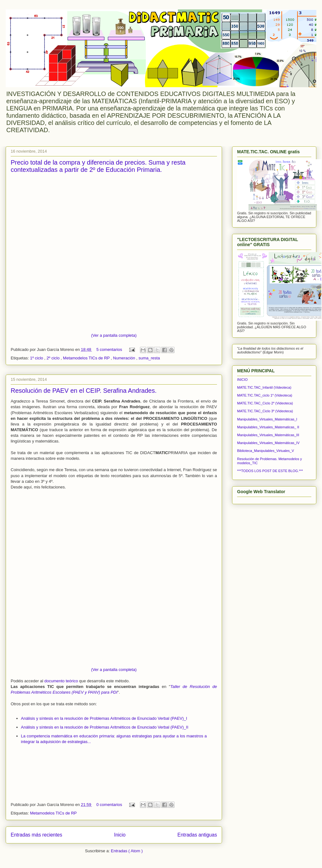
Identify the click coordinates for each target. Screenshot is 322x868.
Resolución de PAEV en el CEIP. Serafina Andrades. (84, 391)
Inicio (120, 835)
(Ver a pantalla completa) (114, 335)
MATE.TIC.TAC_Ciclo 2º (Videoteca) (265, 403)
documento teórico (61, 681)
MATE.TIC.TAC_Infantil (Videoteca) (264, 387)
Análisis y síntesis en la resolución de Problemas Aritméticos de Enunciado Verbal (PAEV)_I (104, 718)
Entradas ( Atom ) (127, 851)
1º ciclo (37, 358)
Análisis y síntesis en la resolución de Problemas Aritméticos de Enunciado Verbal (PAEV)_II (105, 727)
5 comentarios (110, 349)
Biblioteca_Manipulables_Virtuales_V (266, 451)
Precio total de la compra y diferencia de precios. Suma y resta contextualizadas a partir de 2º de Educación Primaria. (98, 166)
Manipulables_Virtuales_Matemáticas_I (267, 419)
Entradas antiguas (197, 835)
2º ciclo (54, 358)
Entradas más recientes (36, 835)
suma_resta (149, 358)
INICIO (242, 380)
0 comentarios (110, 805)
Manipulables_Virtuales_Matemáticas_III (268, 435)
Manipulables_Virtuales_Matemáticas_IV (268, 443)
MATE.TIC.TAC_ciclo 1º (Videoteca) (265, 395)
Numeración (125, 358)
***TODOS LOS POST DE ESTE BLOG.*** (270, 471)
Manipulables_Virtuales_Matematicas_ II (268, 427)
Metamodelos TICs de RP (87, 358)
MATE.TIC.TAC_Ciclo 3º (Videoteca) (265, 411)
